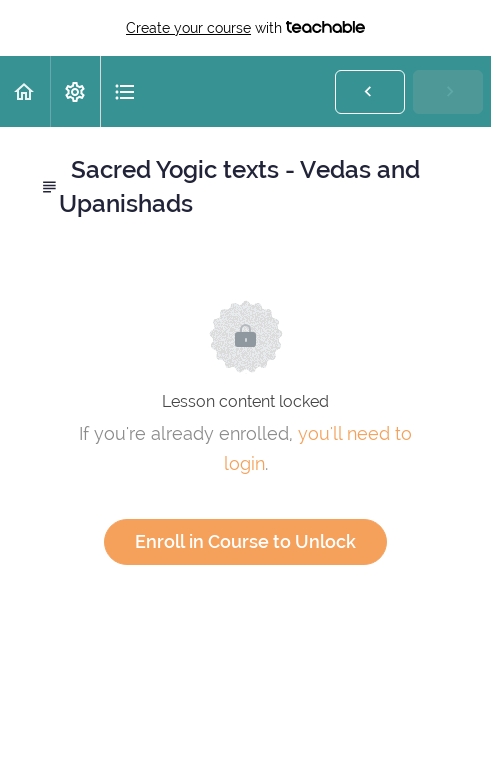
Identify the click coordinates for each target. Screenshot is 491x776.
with (245, 28)
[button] (25, 91)
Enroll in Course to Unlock (245, 541)
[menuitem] (75, 91)
